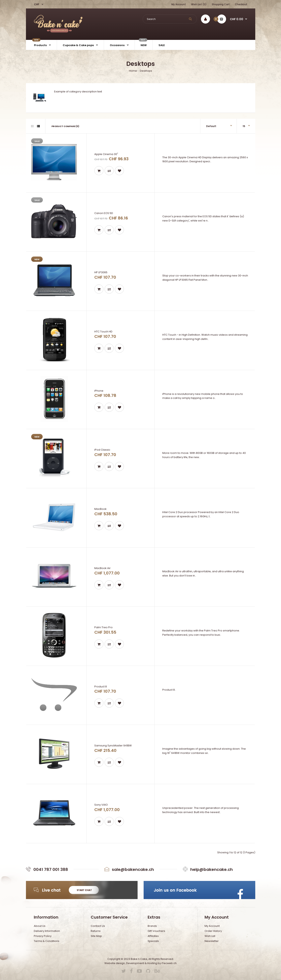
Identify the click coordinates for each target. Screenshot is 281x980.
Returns (96, 931)
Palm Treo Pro (103, 627)
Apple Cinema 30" (106, 154)
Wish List (210, 936)
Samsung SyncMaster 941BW (113, 746)
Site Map (96, 936)
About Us (40, 926)
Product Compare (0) (65, 126)
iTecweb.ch (169, 963)
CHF (37, 4)
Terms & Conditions (47, 941)
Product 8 (101, 687)
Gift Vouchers (156, 931)
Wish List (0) (199, 4)
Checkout (241, 4)
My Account (179, 4)
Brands (152, 926)
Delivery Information (47, 931)
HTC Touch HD (103, 332)
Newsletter (212, 941)
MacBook (100, 509)
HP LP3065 (101, 272)
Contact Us (98, 926)
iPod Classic (102, 450)
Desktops (146, 71)
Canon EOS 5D (104, 213)
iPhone (99, 391)
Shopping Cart (221, 4)
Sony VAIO (101, 805)
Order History (213, 931)
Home (133, 71)
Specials (153, 941)
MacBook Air (102, 568)
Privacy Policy (43, 936)
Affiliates (153, 936)
